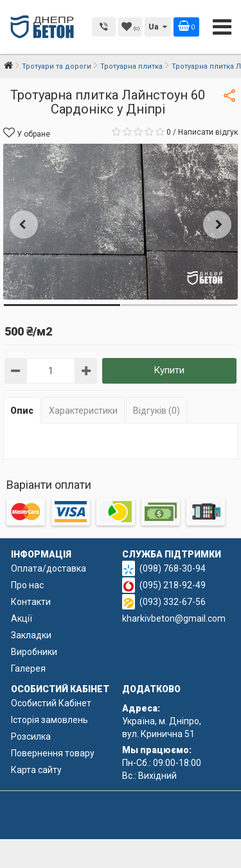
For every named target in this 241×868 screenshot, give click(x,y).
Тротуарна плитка (131, 66)
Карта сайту (36, 770)
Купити (169, 370)
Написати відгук (208, 132)
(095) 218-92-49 (173, 585)
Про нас (27, 585)
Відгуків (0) (156, 411)
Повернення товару (53, 753)
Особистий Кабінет (51, 703)
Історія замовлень (49, 720)
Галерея (28, 668)
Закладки (31, 635)
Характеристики (83, 411)
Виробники (34, 652)
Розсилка (31, 736)
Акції (22, 618)
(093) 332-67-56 (173, 602)
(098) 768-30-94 (173, 568)
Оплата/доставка (49, 568)
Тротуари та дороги (57, 66)
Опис (22, 411)
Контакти (31, 602)
